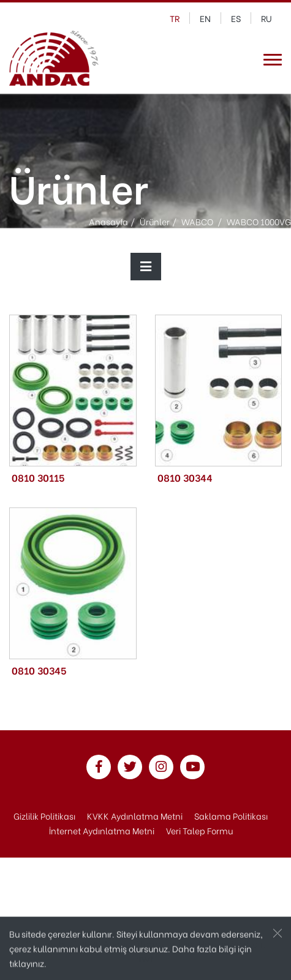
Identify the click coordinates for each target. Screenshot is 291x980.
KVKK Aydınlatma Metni (135, 816)
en (205, 18)
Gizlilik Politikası (44, 816)
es (236, 18)
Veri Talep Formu (199, 830)
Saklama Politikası (231, 816)
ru (266, 18)
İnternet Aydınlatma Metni (102, 830)
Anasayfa (108, 221)
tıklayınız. (28, 964)
